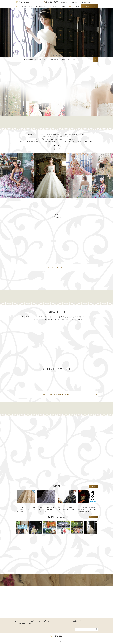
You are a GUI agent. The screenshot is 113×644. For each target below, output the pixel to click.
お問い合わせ (87, 2)
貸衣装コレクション (41, 6)
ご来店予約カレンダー (89, 6)
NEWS (63, 6)
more (95, 61)
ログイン (40, 629)
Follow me (94, 517)
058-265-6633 (52, 2)
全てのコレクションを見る (56, 267)
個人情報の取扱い (25, 629)
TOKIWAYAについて (27, 6)
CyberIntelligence (64, 641)
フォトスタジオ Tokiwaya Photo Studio (56, 395)
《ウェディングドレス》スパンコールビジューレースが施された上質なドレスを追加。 (46, 509)
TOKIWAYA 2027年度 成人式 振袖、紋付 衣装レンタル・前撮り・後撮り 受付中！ (87, 509)
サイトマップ (34, 629)
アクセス (95, 2)
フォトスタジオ (75, 6)
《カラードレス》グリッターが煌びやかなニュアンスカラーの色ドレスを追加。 (56, 60)
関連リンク (18, 629)
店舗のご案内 (54, 6)
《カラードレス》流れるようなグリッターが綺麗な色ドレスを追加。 (67, 509)
